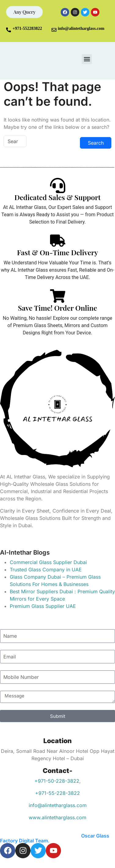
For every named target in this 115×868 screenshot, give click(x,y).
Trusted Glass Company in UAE (46, 570)
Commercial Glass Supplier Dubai (48, 562)
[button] (87, 59)
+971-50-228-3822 (57, 781)
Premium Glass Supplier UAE (43, 606)
